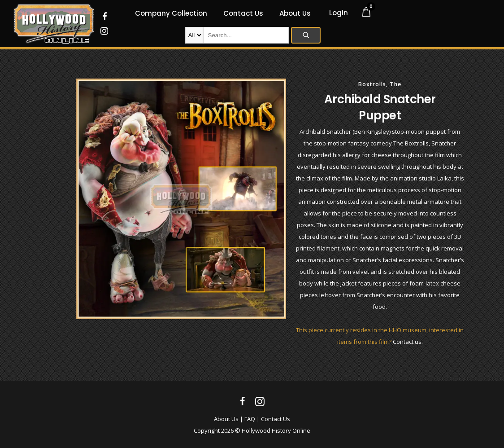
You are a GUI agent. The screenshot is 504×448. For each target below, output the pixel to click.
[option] (181, 199)
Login (339, 13)
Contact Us (276, 419)
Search (306, 35)
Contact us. (408, 342)
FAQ (250, 419)
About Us (226, 419)
